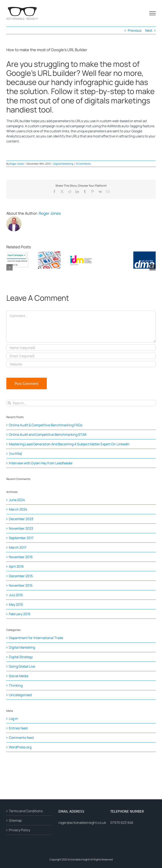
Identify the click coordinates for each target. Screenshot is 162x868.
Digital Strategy (21, 657)
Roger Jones (17, 164)
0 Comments (83, 164)
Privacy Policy (20, 830)
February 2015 (20, 614)
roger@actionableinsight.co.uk (82, 823)
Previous (135, 30)
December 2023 (21, 519)
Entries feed (18, 728)
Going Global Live (22, 666)
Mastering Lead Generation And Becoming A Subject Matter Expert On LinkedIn (69, 444)
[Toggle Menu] (153, 13)
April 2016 (16, 566)
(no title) (16, 454)
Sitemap (15, 820)
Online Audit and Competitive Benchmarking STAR (48, 435)
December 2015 (21, 576)
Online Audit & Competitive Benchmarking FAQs (46, 425)
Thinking (16, 685)
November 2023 (21, 528)
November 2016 (21, 557)
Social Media (19, 676)
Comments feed (21, 738)
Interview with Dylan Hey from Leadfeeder (41, 463)
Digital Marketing (63, 164)
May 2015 (16, 604)
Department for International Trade (36, 638)
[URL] (81, 364)
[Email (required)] (81, 356)
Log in (13, 719)
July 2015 (16, 595)
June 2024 (17, 500)
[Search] (9, 403)
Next (149, 30)
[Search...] (81, 403)
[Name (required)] (81, 348)
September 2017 (21, 538)
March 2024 (18, 509)
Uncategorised (20, 695)
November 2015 (21, 585)
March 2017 (18, 547)
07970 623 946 (122, 823)
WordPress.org (20, 747)
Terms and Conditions (26, 811)
